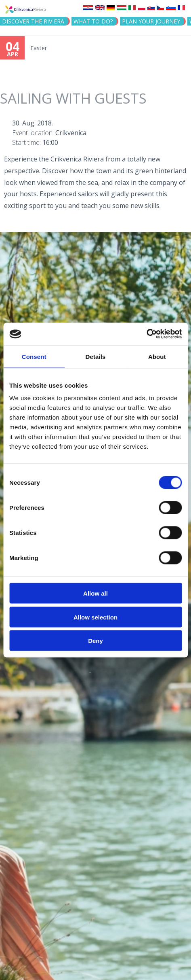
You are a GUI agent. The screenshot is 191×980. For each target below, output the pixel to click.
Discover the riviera (33, 21)
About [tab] (157, 356)
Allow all (95, 593)
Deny (95, 641)
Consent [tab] (34, 356)
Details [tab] (96, 356)
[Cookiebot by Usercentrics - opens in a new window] (146, 334)
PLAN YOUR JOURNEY (151, 21)
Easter (39, 48)
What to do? (93, 21)
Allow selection (95, 617)
